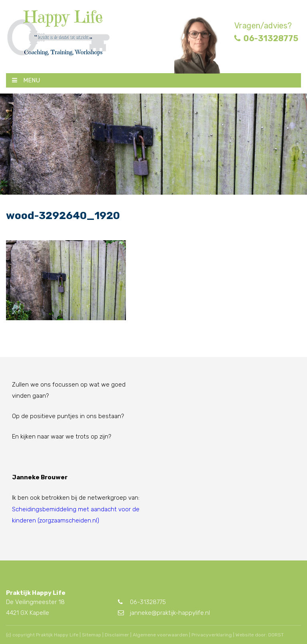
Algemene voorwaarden (160, 635)
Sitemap (92, 635)
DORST (276, 635)
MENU (26, 80)
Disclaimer (117, 635)
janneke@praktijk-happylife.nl (164, 613)
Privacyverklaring (212, 635)
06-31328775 (266, 38)
